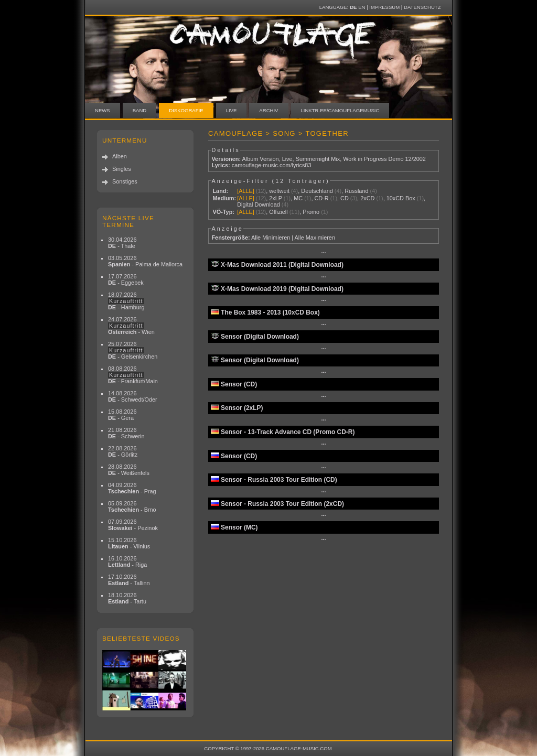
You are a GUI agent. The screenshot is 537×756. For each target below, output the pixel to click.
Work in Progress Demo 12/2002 (384, 159)
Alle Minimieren (271, 237)
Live (232, 110)
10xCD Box (401, 198)
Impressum (384, 7)
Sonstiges (125, 181)
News (103, 110)
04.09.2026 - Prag (132, 488)
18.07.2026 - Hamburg (126, 301)
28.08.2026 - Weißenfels (129, 470)
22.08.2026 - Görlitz (123, 451)
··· (323, 253)
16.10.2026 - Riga (127, 561)
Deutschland (317, 191)
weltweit (279, 191)
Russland (356, 191)
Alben (120, 156)
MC (298, 198)
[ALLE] (246, 191)
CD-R (322, 198)
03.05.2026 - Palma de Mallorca (145, 261)
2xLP (276, 198)
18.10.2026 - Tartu (127, 598)
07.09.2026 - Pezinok (133, 525)
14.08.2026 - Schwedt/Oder (133, 396)
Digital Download (259, 204)
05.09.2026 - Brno (132, 506)
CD (345, 198)
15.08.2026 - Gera (122, 415)
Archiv (268, 110)
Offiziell (278, 212)
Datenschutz (422, 7)
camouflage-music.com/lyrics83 (272, 165)
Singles (122, 169)
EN (362, 7)
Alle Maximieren (315, 237)
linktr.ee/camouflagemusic (340, 110)
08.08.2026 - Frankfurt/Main (133, 375)
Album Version (260, 159)
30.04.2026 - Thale (122, 243)
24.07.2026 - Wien (131, 326)
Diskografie (186, 110)
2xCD (367, 198)
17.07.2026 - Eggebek (126, 279)
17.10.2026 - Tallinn (129, 580)
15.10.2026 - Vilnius (129, 543)
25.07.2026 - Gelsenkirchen (133, 350)
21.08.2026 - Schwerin (126, 433)
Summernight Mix (318, 159)
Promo (311, 212)
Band (140, 110)
